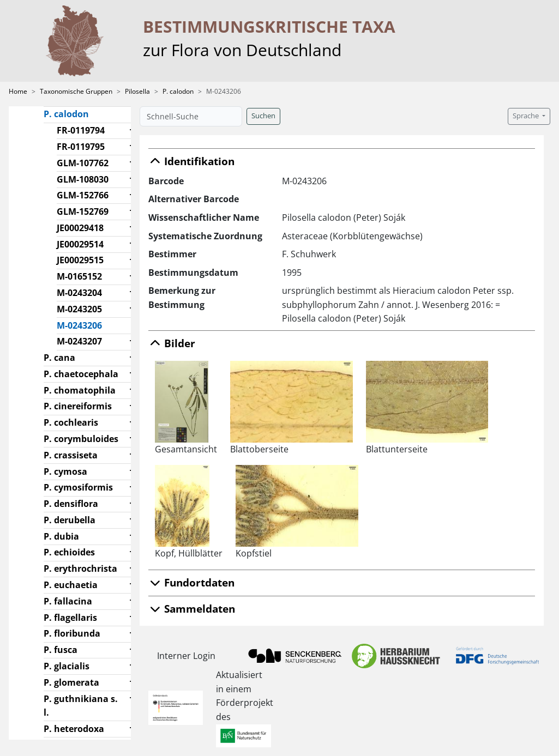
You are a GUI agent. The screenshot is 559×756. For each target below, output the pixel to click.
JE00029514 (80, 244)
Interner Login (186, 656)
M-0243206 (84, 325)
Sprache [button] (527, 116)
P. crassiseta (71, 455)
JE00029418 (80, 228)
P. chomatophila (80, 390)
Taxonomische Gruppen (76, 91)
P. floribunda (72, 633)
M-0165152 (79, 276)
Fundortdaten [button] (191, 582)
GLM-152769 (83, 211)
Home (18, 91)
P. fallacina (68, 601)
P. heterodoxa (74, 729)
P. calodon (178, 91)
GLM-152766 (83, 195)
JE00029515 (80, 260)
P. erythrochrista (80, 568)
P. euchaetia (71, 585)
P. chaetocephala (81, 374)
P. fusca (61, 650)
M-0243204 (79, 293)
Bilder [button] (172, 343)
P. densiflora (71, 504)
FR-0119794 (81, 130)
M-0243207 (79, 341)
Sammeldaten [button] (192, 609)
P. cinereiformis (78, 406)
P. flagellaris (70, 618)
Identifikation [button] (191, 161)
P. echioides (69, 552)
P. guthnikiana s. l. (81, 706)
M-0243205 (79, 309)
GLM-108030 (83, 179)
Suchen (263, 116)
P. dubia (61, 536)
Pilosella (137, 91)
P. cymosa (65, 471)
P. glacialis (67, 666)
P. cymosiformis (78, 487)
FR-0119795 (81, 147)
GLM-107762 (83, 163)
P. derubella (70, 520)
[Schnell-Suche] (191, 116)
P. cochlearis (71, 422)
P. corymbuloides (81, 439)
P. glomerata (71, 682)
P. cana (59, 358)
